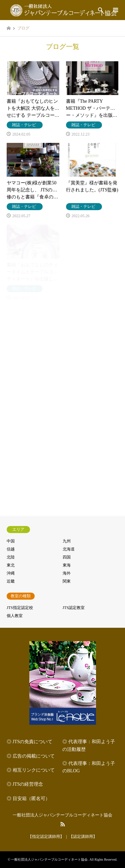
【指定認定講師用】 (46, 837)
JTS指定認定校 (20, 608)
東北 (11, 565)
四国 (67, 557)
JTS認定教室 (74, 608)
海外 (67, 573)
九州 (67, 541)
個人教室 (15, 616)
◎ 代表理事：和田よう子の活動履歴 (89, 745)
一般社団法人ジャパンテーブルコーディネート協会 (62, 815)
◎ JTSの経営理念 (25, 784)
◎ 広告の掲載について (31, 756)
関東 (67, 581)
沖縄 (11, 573)
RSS (63, 824)
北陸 (11, 557)
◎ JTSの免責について (29, 742)
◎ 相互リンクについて (31, 770)
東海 (67, 565)
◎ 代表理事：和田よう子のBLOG (89, 767)
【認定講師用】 (83, 837)
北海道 (69, 549)
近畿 (11, 581)
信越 (11, 549)
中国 (11, 541)
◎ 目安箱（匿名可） (28, 799)
